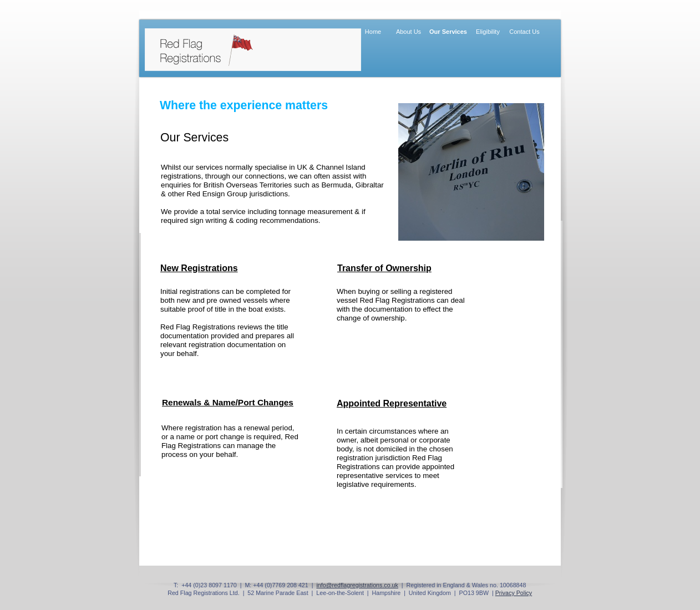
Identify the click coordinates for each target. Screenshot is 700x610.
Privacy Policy (514, 593)
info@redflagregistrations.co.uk (357, 585)
